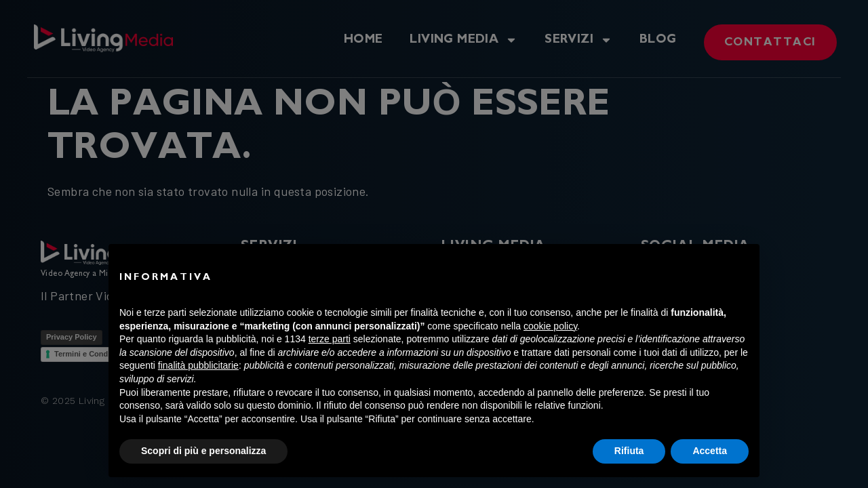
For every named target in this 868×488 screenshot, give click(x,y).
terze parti (330, 339)
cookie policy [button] (550, 326)
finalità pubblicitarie (198, 365)
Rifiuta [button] (629, 451)
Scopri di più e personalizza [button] (203, 451)
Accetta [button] (710, 451)
